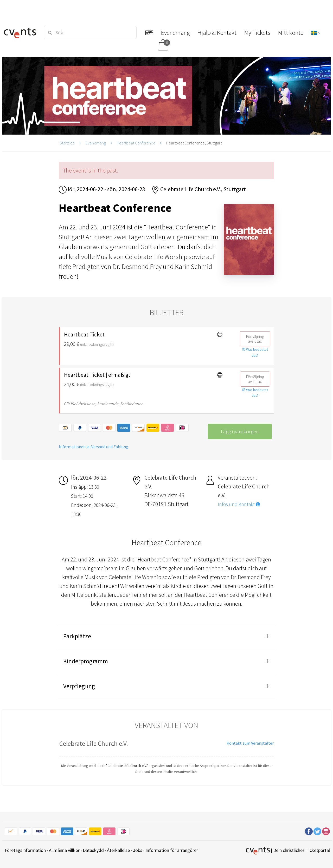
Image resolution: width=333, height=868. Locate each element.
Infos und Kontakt (239, 504)
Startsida (67, 143)
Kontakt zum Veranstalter (250, 743)
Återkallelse (118, 850)
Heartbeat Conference (136, 143)
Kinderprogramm (86, 661)
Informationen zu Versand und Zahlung (94, 447)
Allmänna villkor (64, 850)
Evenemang (96, 143)
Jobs (138, 850)
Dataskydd (93, 850)
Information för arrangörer (172, 850)
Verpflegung (79, 686)
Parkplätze (77, 636)
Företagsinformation (25, 850)
